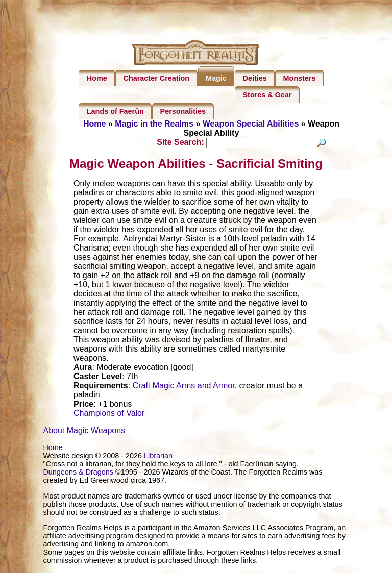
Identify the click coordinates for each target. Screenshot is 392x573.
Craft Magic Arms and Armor (184, 387)
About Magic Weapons (84, 432)
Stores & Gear (267, 95)
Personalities (183, 111)
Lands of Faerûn (115, 111)
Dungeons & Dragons (78, 474)
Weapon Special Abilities (251, 124)
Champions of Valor (109, 415)
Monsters (299, 78)
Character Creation (157, 78)
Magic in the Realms (154, 124)
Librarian (158, 457)
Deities (255, 78)
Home (97, 78)
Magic (216, 78)
